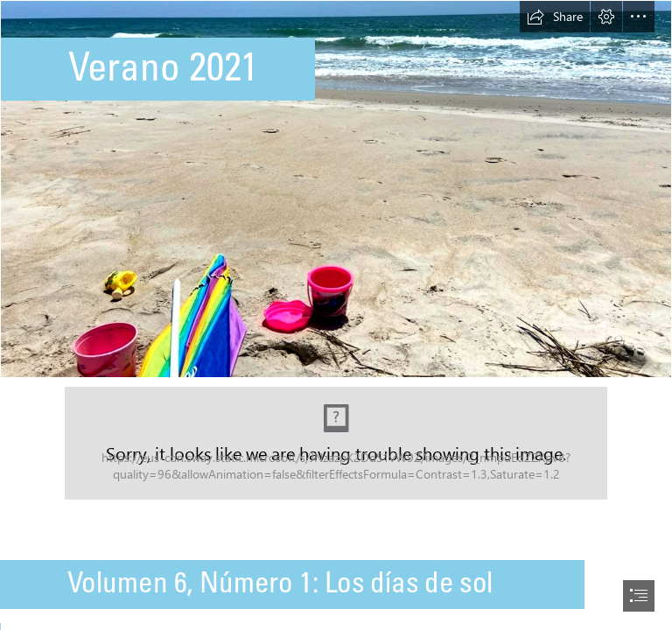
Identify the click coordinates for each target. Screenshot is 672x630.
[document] (336, 315)
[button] (555, 17)
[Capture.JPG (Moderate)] (336, 443)
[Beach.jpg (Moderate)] (336, 189)
